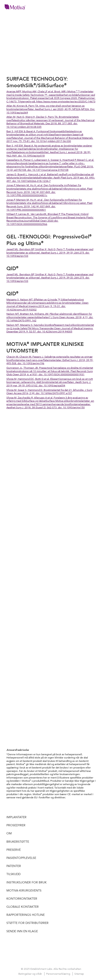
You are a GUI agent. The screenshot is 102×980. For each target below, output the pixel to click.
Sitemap (79, 974)
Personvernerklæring (58, 974)
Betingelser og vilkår (30, 974)
